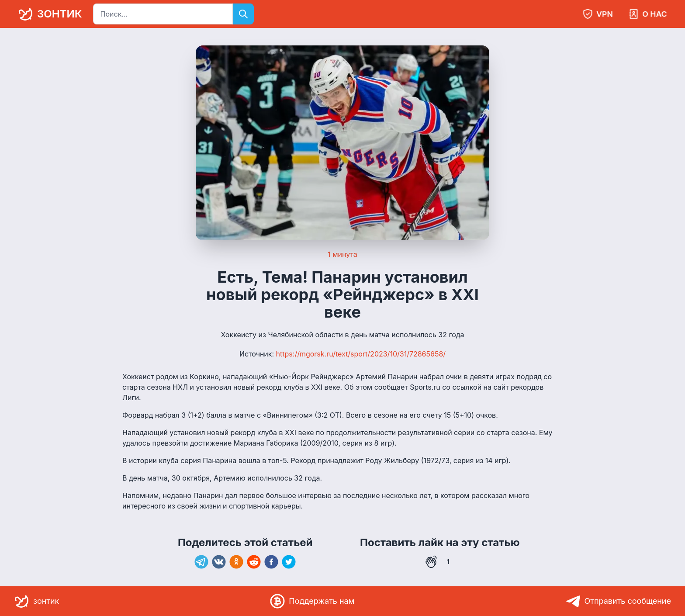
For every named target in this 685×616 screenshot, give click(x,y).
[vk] (219, 562)
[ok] (236, 562)
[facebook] (271, 562)
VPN (598, 14)
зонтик (48, 14)
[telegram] (201, 562)
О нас (648, 14)
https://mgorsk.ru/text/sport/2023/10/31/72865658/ (361, 354)
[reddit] (254, 562)
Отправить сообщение (618, 601)
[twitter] (289, 562)
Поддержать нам (312, 601)
